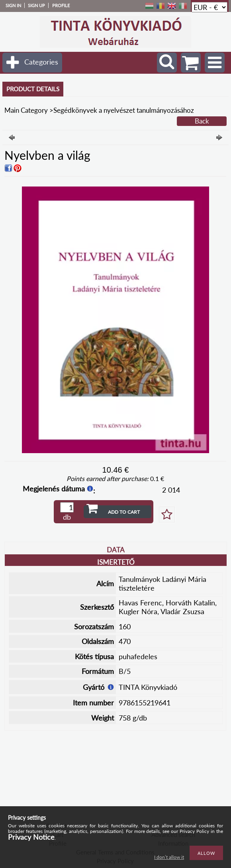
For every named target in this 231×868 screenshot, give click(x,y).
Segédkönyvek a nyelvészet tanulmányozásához (124, 110)
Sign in (13, 5)
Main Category (26, 110)
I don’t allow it (169, 857)
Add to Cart (124, 512)
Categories (41, 62)
